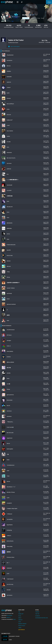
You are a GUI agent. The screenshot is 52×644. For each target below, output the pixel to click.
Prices (39, 18)
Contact (20, 620)
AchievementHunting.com (42, 618)
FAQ (19, 612)
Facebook (38, 616)
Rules (20, 616)
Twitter (37, 614)
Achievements (26, 18)
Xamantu (8, 617)
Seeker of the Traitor (16, 40)
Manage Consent (22, 624)
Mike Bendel (10, 615)
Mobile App (21, 614)
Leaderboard (33, 18)
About (20, 618)
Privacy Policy (22, 626)
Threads (37, 612)
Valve (14, 619)
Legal (20, 622)
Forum (43, 18)
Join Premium (21, 630)
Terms (20, 628)
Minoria (25, 15)
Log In (49, 2)
